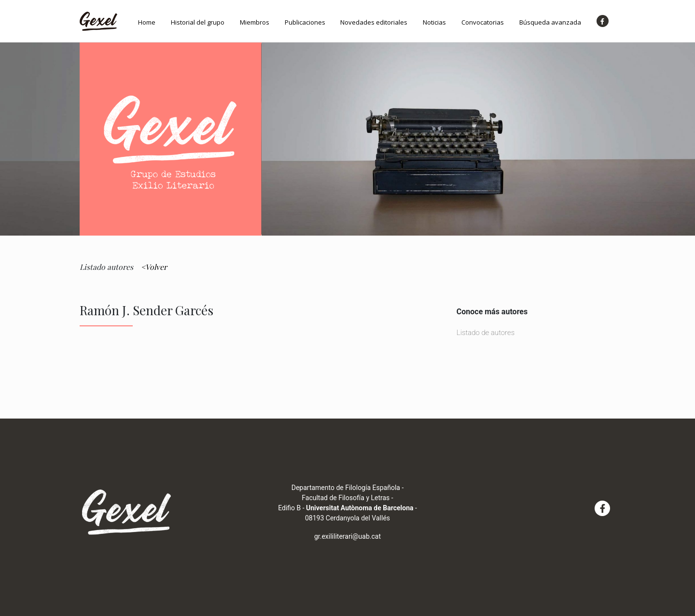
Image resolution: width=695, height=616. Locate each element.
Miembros (255, 22)
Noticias (434, 22)
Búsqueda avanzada (550, 22)
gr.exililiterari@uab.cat (347, 536)
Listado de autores (486, 333)
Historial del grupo (198, 22)
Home (147, 22)
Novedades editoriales (374, 22)
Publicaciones (305, 22)
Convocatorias (483, 22)
